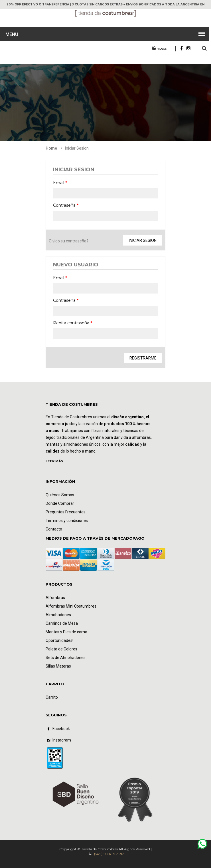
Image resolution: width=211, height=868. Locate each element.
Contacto (54, 529)
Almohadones (58, 615)
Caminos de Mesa (62, 623)
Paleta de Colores (61, 649)
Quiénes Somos (60, 495)
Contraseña (66, 205)
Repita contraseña (73, 323)
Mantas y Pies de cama (66, 632)
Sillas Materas (58, 666)
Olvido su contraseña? (69, 241)
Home (51, 148)
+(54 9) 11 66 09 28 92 (108, 854)
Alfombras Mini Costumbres (71, 606)
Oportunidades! (59, 640)
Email (60, 183)
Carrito (52, 697)
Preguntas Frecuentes (66, 512)
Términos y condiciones (67, 521)
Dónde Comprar (60, 503)
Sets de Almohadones (66, 658)
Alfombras (55, 598)
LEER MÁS (54, 461)
